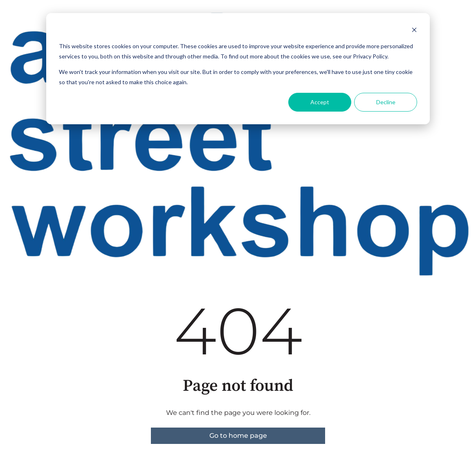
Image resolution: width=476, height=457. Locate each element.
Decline (386, 102)
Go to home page (238, 436)
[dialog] (238, 69)
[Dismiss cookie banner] (414, 31)
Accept (320, 102)
